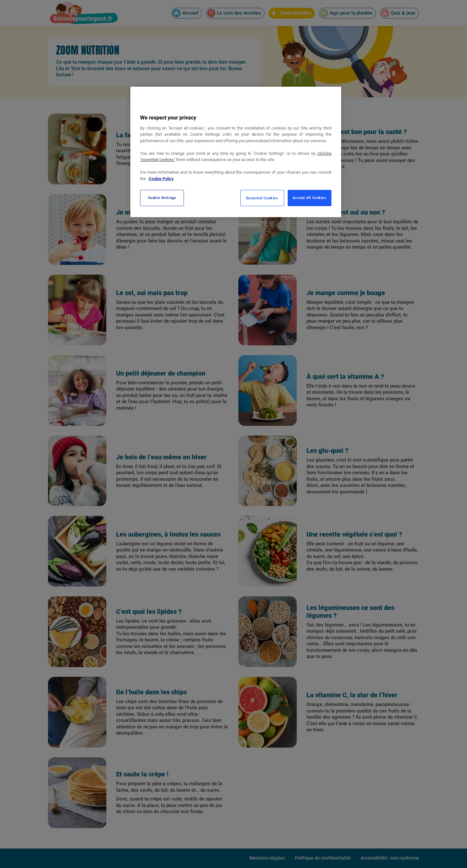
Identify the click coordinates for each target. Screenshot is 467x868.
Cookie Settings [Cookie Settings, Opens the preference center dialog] (162, 198)
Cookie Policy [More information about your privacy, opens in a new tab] (161, 179)
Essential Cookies (262, 198)
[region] (236, 152)
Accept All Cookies (309, 198)
